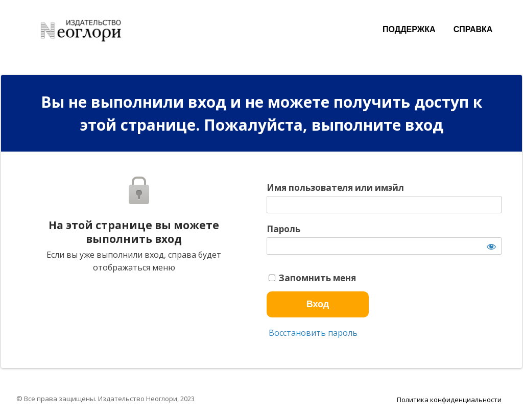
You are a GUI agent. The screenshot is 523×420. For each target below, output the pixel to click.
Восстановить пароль (312, 333)
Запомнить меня (312, 278)
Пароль (283, 229)
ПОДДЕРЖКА (409, 29)
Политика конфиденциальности (449, 400)
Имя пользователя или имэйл (335, 188)
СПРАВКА (473, 29)
